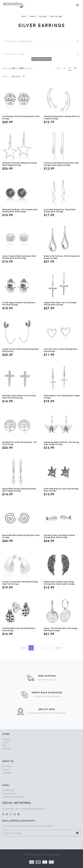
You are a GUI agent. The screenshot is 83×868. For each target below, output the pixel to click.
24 (70, 68)
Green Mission (9, 793)
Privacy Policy (8, 790)
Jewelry (33, 16)
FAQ (4, 745)
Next (59, 648)
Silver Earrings (56, 16)
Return (5, 742)
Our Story (7, 766)
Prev (24, 648)
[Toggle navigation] (77, 5)
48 (75, 68)
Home (24, 16)
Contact (6, 769)
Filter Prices (41, 59)
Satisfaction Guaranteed (13, 797)
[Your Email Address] (38, 833)
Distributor (7, 773)
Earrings (43, 16)
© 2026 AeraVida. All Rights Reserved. (41, 854)
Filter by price (15, 54)
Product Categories (18, 41)
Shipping (6, 739)
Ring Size (6, 749)
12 (64, 68)
